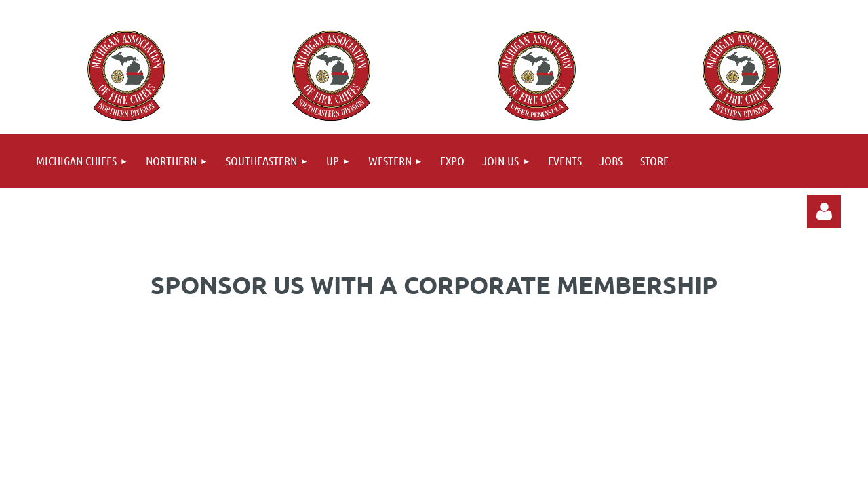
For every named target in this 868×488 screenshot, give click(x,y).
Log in (824, 211)
